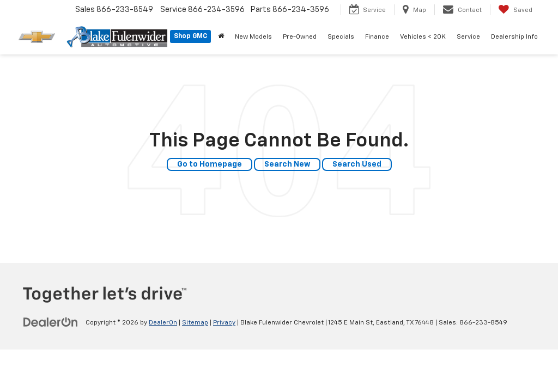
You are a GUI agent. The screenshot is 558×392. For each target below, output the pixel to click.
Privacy (224, 323)
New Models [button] (253, 37)
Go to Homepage (210, 164)
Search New (287, 164)
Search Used (357, 164)
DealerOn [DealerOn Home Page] (163, 323)
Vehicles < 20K (423, 37)
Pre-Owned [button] (300, 37)
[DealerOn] (51, 322)
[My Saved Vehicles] (515, 10)
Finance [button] (377, 37)
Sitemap (195, 323)
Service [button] (468, 37)
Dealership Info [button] (514, 37)
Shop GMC (190, 36)
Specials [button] (341, 37)
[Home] (221, 37)
